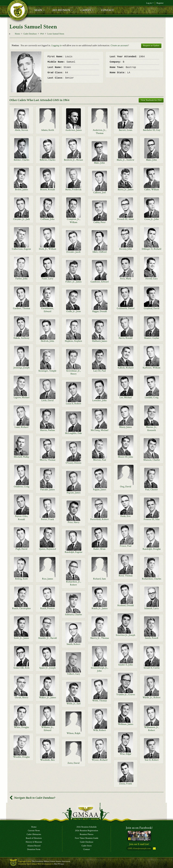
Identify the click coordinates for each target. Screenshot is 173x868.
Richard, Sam (99, 579)
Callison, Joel (99, 192)
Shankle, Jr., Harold (48, 638)
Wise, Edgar (126, 754)
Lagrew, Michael (21, 397)
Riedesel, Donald (126, 605)
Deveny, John (126, 249)
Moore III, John (125, 457)
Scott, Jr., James (21, 638)
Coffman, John (48, 219)
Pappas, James (100, 490)
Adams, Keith (48, 130)
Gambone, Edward (100, 282)
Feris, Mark (126, 279)
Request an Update (151, 46)
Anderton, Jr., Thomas (99, 132)
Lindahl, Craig (152, 397)
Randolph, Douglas (152, 549)
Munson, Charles (152, 460)
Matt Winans (59, 864)
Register (160, 3)
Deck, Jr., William (48, 249)
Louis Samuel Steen (56, 34)
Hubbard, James (100, 341)
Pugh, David (21, 549)
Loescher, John (99, 400)
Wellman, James (125, 724)
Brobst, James (21, 189)
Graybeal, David (152, 308)
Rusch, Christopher (21, 608)
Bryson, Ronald (48, 189)
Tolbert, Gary (73, 674)
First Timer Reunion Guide (87, 838)
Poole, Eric (126, 516)
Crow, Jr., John (152, 219)
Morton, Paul (100, 460)
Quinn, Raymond (47, 549)
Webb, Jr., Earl (74, 704)
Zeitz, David (74, 763)
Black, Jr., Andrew (125, 160)
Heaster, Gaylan (152, 338)
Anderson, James (74, 130)
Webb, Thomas (99, 701)
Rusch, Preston (48, 608)
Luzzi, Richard (21, 427)
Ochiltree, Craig (21, 487)
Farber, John (21, 279)
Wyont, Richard (100, 760)
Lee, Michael (126, 397)
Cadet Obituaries (34, 835)
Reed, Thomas (126, 576)
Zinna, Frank (126, 784)
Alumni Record (34, 846)
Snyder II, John (126, 665)
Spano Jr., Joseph (47, 668)
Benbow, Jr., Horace (73, 160)
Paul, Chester (152, 490)
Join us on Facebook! (139, 828)
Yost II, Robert (152, 760)
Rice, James (48, 579)
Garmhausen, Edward (47, 310)
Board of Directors (34, 838)
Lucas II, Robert (74, 404)
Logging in (56, 45)
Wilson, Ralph (73, 733)
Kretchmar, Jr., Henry (74, 372)
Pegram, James (74, 493)
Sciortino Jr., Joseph (125, 635)
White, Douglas (21, 727)
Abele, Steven (21, 130)
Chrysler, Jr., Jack (21, 219)
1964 (42, 34)
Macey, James (125, 427)
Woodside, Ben (47, 760)
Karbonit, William (152, 368)
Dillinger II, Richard (152, 249)
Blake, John (152, 160)
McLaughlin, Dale (73, 433)
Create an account (119, 45)
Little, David (47, 400)
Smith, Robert (74, 644)
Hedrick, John (48, 341)
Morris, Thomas (48, 460)
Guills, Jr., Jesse (74, 311)
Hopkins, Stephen (73, 341)
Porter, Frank (48, 519)
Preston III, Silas (152, 519)
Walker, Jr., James (47, 697)
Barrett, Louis (126, 130)
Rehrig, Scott (21, 579)
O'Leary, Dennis (73, 463)
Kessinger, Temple (47, 371)
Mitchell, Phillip (21, 457)
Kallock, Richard (126, 368)
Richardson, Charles (152, 579)
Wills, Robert (99, 730)
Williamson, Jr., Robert (152, 729)
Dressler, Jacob (73, 252)
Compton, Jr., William (74, 221)
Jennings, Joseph (21, 368)
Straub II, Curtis (152, 668)
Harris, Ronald (125, 338)
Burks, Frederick (73, 189)
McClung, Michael (99, 430)
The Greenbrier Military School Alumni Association (51, 862)
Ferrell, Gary (152, 279)
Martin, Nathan (48, 430)
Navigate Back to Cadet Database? (32, 798)
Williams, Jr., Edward (47, 729)
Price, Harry (74, 522)
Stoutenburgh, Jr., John (99, 669)
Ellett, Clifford (100, 252)
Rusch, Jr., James (100, 608)
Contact (87, 850)
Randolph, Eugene (74, 552)
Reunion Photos (87, 835)
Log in (150, 3)
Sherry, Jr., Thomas (100, 638)
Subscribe (154, 849)
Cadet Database (30, 34)
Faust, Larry (48, 279)
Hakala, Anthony (21, 338)
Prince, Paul (125, 546)
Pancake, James (48, 490)
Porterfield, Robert (99, 519)
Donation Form (34, 850)
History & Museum (34, 842)
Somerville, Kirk (21, 668)
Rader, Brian (99, 549)
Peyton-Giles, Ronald (21, 518)
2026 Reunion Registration (86, 831)
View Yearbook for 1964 (151, 100)
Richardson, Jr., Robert (74, 583)
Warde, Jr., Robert (152, 697)
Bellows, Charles (48, 160)
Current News (34, 831)
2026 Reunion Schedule (87, 827)
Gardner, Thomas (21, 308)
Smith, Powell (152, 638)
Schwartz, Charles (73, 614)
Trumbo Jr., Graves (126, 694)
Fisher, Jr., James (73, 282)
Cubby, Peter (100, 222)
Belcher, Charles (21, 160)
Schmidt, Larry (152, 608)
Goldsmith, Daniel (126, 308)
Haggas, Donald (99, 311)
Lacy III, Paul (99, 371)
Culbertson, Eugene (21, 249)
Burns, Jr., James (126, 189)
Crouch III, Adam (126, 219)
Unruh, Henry (21, 697)
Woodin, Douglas (21, 757)
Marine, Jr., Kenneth (152, 429)
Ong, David (126, 487)
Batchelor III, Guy (152, 130)
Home (18, 34)
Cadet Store (87, 846)
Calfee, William (152, 189)
